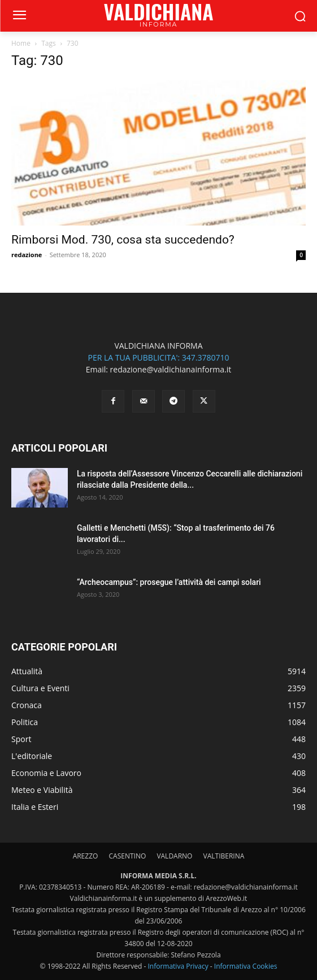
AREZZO (86, 856)
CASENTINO (127, 856)
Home (21, 43)
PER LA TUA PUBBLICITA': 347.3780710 (158, 357)
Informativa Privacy (178, 966)
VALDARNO (174, 856)
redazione (27, 255)
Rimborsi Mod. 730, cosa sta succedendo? (123, 240)
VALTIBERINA (224, 856)
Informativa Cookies (246, 966)
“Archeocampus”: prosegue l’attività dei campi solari (169, 582)
